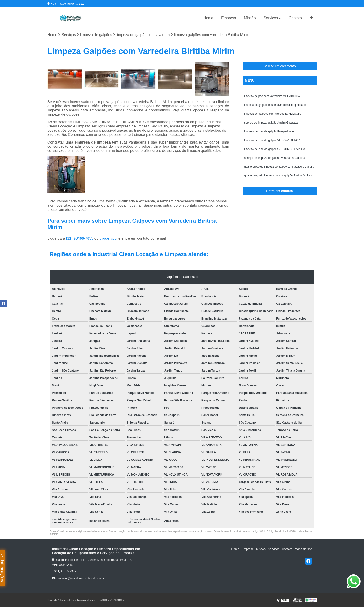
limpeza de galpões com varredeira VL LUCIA (272, 114)
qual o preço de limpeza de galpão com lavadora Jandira (279, 167)
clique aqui (109, 238)
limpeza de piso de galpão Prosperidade (269, 131)
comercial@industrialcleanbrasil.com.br (78, 578)
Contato (295, 18)
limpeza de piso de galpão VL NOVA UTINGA (272, 140)
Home (208, 18)
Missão (250, 18)
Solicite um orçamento (280, 66)
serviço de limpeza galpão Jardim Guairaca (271, 123)
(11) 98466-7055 (80, 238)
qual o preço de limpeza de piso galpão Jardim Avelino (278, 176)
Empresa (229, 18)
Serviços (271, 18)
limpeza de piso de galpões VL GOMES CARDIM (275, 149)
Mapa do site (303, 549)
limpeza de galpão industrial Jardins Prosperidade (275, 105)
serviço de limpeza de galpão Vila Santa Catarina (275, 158)
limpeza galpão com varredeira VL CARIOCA (272, 96)
